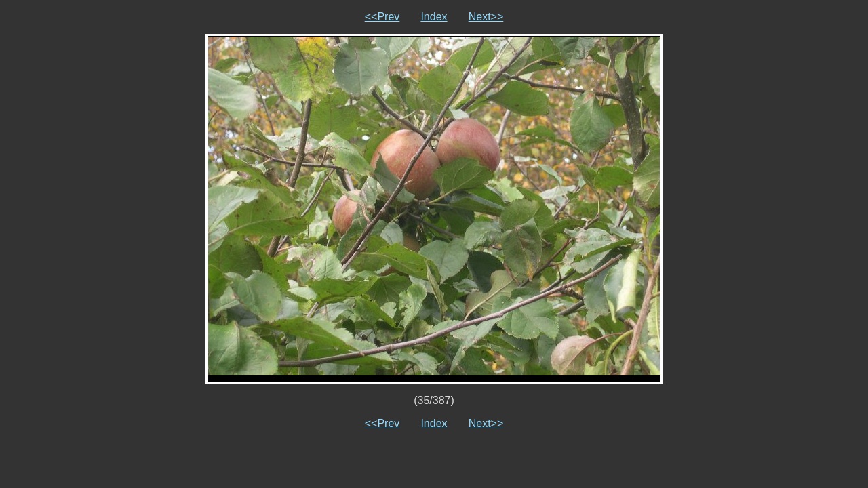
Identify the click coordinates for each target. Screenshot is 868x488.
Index (434, 17)
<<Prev (382, 17)
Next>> (486, 17)
